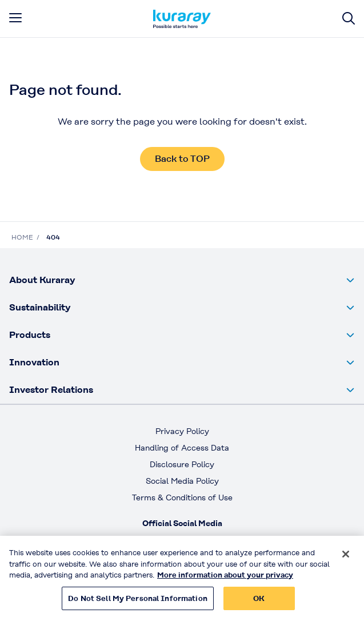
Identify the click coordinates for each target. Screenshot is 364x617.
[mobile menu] (15, 18)
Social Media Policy (182, 481)
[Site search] (349, 19)
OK (259, 603)
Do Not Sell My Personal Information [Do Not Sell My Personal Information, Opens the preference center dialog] (138, 603)
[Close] (346, 559)
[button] (182, 280)
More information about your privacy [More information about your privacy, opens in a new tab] (225, 580)
